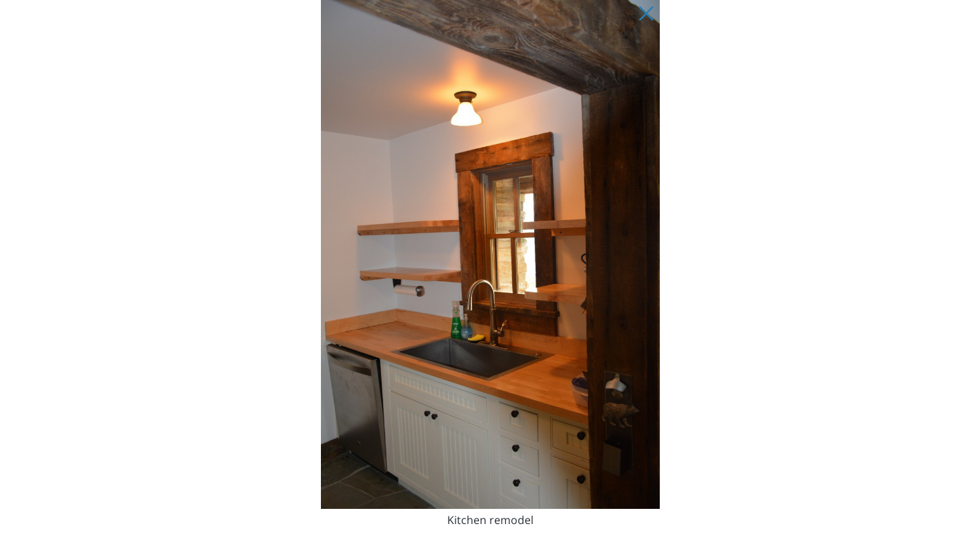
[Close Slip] (646, 14)
